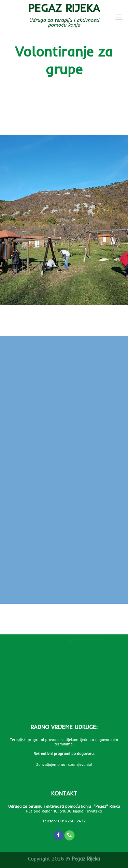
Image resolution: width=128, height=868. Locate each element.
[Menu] (119, 17)
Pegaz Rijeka (64, 8)
